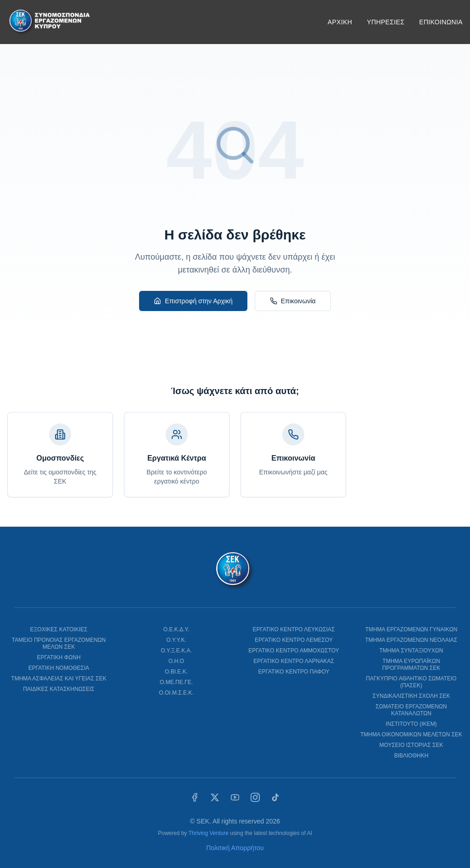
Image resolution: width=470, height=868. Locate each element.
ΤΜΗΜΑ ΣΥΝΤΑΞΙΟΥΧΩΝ (411, 651)
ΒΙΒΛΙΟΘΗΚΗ (411, 756)
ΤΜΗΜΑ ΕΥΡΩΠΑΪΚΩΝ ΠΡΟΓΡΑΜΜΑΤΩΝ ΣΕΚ (411, 665)
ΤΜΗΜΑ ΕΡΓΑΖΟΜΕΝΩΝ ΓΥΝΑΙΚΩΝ (411, 629)
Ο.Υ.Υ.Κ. (176, 640)
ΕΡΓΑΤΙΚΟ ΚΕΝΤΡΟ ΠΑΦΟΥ (294, 672)
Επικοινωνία (293, 301)
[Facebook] (195, 797)
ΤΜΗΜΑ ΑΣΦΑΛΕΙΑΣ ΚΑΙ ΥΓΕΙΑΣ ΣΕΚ (59, 679)
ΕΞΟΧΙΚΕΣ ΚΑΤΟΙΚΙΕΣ (59, 629)
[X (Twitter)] (215, 797)
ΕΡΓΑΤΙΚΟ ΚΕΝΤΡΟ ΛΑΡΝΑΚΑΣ (294, 661)
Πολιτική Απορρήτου (235, 848)
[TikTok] (275, 797)
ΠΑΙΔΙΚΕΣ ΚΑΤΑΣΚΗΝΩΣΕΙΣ (59, 689)
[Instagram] (255, 797)
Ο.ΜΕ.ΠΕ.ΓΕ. (176, 682)
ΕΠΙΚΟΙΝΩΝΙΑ (441, 22)
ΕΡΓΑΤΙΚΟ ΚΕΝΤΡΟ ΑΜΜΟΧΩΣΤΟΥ (294, 651)
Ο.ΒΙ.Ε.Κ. (176, 672)
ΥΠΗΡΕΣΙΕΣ (386, 22)
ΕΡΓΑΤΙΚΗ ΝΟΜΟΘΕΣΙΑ (59, 668)
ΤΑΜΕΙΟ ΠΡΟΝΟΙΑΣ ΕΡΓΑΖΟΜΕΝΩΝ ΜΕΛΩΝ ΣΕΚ (59, 643)
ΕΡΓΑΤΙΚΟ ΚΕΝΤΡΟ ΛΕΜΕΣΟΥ (294, 640)
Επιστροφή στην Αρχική (193, 301)
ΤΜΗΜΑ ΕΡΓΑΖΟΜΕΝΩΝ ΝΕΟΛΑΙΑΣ (411, 640)
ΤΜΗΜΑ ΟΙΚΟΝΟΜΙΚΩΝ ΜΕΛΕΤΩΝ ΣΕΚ (411, 734)
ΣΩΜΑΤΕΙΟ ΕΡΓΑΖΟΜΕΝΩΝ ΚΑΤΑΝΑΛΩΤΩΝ (411, 710)
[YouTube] (235, 797)
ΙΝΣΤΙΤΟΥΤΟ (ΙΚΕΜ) (411, 724)
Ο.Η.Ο (176, 661)
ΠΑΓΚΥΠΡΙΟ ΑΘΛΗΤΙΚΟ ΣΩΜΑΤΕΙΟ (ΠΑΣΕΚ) (411, 682)
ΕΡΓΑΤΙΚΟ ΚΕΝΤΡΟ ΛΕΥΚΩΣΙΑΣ (294, 629)
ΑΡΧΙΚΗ (340, 22)
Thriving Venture (208, 833)
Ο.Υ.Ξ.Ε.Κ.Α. (176, 651)
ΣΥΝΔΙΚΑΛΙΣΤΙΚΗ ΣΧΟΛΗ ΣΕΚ (411, 696)
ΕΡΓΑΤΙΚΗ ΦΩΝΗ (59, 657)
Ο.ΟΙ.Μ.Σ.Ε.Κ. (176, 693)
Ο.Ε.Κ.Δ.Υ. (176, 629)
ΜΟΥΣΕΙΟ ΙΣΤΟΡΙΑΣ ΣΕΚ (411, 745)
